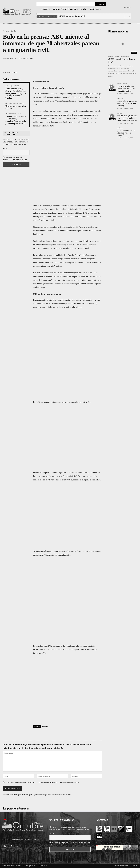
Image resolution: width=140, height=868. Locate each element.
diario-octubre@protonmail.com (26, 836)
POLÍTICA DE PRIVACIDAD (39, 862)
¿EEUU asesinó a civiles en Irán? (72, 16)
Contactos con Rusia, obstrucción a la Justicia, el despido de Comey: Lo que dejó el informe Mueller (16, 93)
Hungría (120, 113)
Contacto (135, 862)
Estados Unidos (122, 84)
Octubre (15, 72)
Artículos (6, 31)
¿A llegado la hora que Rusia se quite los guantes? (126, 133)
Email (5, 148)
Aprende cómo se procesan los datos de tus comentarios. (52, 791)
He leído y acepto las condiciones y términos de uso (15, 159)
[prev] (126, 16)
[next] (130, 16)
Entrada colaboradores (121, 862)
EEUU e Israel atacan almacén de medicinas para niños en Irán (126, 89)
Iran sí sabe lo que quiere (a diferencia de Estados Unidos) (127, 103)
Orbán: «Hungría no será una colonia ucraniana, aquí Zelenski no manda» (127, 118)
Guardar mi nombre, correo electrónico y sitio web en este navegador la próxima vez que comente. (43, 779)
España (13, 31)
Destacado (111, 56)
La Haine (45, 723)
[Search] (101, 4)
